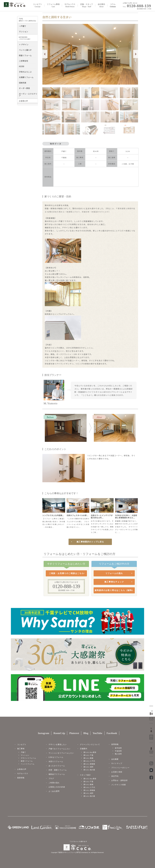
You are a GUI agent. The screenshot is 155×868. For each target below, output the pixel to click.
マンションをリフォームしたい (61, 753)
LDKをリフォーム (56, 757)
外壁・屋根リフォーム (58, 770)
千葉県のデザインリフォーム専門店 (69, 852)
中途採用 (118, 751)
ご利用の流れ (54, 783)
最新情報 (21, 778)
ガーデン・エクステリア (28, 94)
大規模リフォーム (26, 77)
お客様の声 (22, 769)
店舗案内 (84, 749)
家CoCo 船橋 (88, 758)
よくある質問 (54, 791)
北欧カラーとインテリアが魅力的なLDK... (102, 517)
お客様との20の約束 (57, 787)
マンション (23, 31)
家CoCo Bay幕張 (90, 752)
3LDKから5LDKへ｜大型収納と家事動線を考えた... (126, 517)
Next (136, 54)
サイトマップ (117, 763)
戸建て (23, 752)
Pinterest (74, 733)
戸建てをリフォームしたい (59, 749)
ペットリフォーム (28, 764)
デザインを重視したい (58, 745)
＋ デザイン (24, 44)
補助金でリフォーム (57, 774)
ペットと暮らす (25, 50)
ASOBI (22, 66)
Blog (86, 733)
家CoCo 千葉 (88, 755)
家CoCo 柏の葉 (89, 770)
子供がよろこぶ (25, 72)
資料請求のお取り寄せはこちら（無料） (114, 590)
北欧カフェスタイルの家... (77, 515)
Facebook (112, 733)
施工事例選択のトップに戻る (90, 542)
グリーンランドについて (90, 745)
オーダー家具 (24, 88)
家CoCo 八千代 (89, 761)
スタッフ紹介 (85, 775)
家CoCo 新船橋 (89, 764)
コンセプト (37, 5)
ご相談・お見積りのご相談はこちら (66, 573)
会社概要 (115, 759)
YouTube (97, 733)
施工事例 (21, 749)
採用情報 (115, 744)
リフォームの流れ (114, 573)
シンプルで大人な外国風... (53, 515)
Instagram (44, 733)
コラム (113, 5)
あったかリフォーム (57, 766)
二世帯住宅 (23, 61)
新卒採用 (118, 748)
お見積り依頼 (117, 772)
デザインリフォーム (28, 758)
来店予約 (115, 776)
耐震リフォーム (25, 55)
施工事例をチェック (114, 582)
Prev (45, 54)
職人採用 (118, 754)
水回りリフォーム (56, 762)
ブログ (51, 779)
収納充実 (23, 82)
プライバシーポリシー (120, 768)
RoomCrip (59, 733)
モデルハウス (23, 774)
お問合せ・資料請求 (119, 780)
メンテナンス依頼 (119, 785)
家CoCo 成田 (88, 767)
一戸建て (23, 26)
